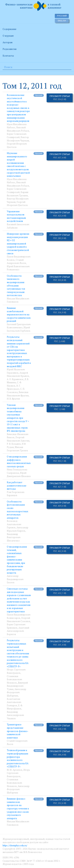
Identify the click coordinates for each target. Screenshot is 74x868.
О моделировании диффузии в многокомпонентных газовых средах (19, 461)
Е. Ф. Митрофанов (15, 707)
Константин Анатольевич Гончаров (14, 702)
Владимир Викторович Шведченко (14, 537)
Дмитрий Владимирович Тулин (17, 686)
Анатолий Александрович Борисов (18, 631)
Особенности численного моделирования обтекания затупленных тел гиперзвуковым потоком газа (16, 286)
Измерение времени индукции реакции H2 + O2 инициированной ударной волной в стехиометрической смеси (18, 244)
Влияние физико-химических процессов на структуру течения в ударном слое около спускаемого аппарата (18, 808)
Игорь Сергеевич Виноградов (16, 671)
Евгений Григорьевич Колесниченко (19, 326)
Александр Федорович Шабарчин (16, 692)
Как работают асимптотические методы (17, 486)
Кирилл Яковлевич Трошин (18, 194)
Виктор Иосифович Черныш (18, 139)
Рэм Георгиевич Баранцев (16, 494)
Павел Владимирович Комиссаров (19, 616)
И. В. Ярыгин (13, 399)
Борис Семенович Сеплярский (17, 136)
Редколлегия (10, 49)
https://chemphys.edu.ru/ (15, 845)
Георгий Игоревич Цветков (17, 204)
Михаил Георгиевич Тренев (17, 449)
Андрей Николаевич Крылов (18, 374)
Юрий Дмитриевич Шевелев (19, 475)
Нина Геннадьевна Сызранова (17, 471)
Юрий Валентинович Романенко (18, 268)
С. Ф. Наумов (14, 384)
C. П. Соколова (16, 391)
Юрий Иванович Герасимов (16, 371)
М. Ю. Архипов (15, 770)
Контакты (8, 56)
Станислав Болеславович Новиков (14, 679)
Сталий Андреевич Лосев (16, 262)
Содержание (10, 29)
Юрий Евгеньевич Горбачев (19, 329)
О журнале (8, 36)
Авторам (8, 42)
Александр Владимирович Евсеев (15, 579)
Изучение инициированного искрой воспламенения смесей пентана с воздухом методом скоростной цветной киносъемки (18, 164)
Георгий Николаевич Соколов (18, 620)
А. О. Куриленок (15, 379)
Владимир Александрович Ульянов (15, 715)
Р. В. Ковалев (14, 444)
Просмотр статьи (60, 98)
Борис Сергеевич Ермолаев (16, 626)
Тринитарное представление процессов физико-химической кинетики (18, 731)
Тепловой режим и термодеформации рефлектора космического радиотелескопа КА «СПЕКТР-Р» (18, 758)
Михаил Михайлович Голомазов (18, 300)
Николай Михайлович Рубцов (18, 129)
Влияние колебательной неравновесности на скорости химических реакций (19, 314)
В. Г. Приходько (14, 387)
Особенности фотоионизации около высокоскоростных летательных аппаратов (18, 510)
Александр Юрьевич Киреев (18, 529)
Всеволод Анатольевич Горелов (14, 524)
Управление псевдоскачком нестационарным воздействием (16, 216)
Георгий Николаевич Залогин (18, 439)
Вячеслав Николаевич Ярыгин (18, 394)
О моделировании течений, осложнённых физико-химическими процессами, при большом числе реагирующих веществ (17, 560)
